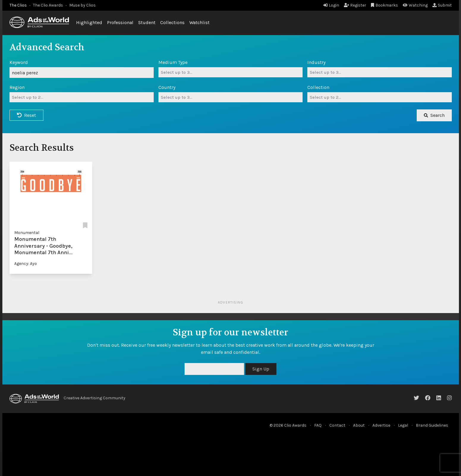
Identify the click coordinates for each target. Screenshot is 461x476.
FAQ (318, 425)
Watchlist (199, 22)
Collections (172, 22)
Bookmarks (384, 5)
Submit (442, 5)
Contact (337, 425)
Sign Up (261, 369)
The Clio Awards (48, 5)
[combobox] (230, 72)
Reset (26, 115)
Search (434, 115)
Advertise (381, 425)
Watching (415, 5)
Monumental (27, 233)
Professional (120, 22)
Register (355, 5)
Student (147, 22)
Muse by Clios (82, 5)
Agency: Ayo (26, 264)
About (359, 425)
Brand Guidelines (432, 425)
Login (331, 5)
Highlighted (89, 22)
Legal (403, 425)
